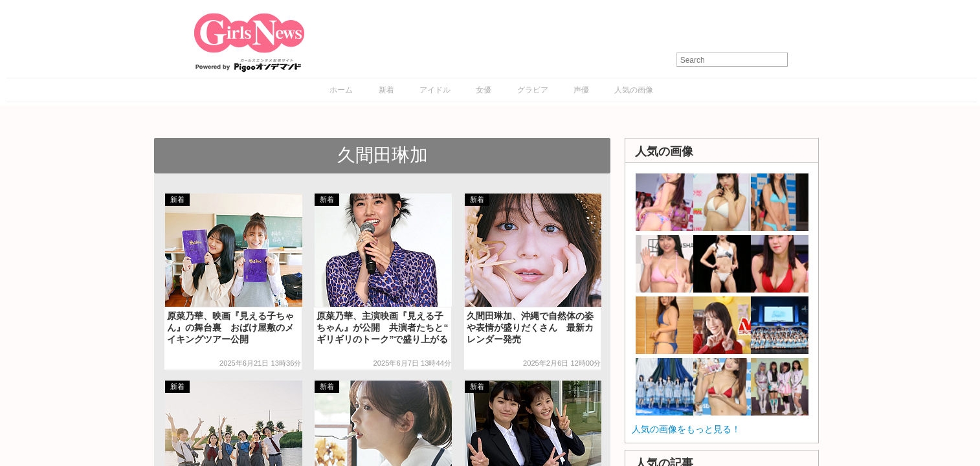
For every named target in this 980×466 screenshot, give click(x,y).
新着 (386, 90)
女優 (484, 90)
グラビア (533, 90)
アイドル (435, 90)
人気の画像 (634, 90)
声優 (581, 90)
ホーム (341, 90)
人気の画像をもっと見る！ (686, 429)
